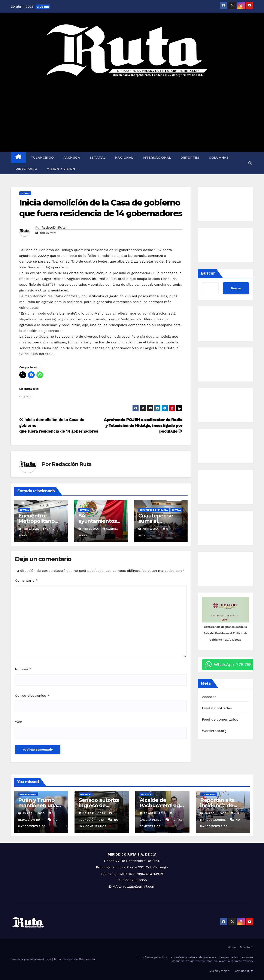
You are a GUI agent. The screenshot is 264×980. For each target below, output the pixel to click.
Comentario (26, 580)
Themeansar (87, 959)
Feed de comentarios (220, 719)
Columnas (219, 158)
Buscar (208, 273)
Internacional (157, 158)
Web (19, 722)
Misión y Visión (61, 169)
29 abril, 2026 (34, 813)
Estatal (98, 158)
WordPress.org (214, 731)
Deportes (190, 158)
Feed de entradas (217, 708)
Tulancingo (42, 158)
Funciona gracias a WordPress (31, 959)
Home (232, 947)
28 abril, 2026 (95, 813)
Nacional (124, 158)
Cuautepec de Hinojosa (154, 510)
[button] (250, 163)
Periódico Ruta (243, 971)
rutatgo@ (131, 886)
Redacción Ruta (53, 228)
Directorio (26, 169)
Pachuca (72, 158)
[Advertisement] (132, 115)
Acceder (209, 697)
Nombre (23, 669)
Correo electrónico (32, 695)
